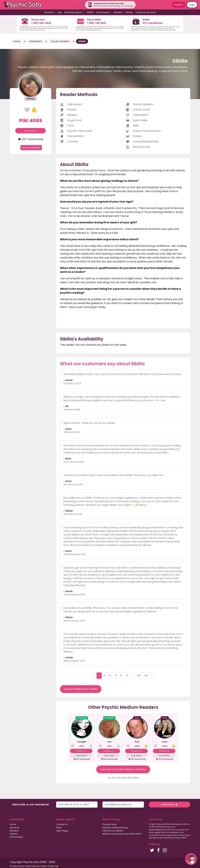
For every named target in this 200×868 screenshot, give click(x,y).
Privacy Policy (110, 824)
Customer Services (146, 12)
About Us (14, 828)
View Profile (81, 756)
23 (139, 675)
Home (17, 41)
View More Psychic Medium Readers (123, 769)
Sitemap (54, 866)
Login (192, 5)
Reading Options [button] (74, 12)
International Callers (37, 866)
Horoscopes (16, 837)
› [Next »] (152, 675)
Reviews (118, 12)
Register (179, 5)
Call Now (31, 131)
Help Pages (62, 831)
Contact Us (62, 824)
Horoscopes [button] (103, 12)
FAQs (59, 828)
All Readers (36, 41)
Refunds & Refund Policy (115, 828)
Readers (14, 831)
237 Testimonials (30, 139)
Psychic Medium (60, 41)
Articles (129, 12)
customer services (157, 835)
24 (146, 675)
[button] (191, 859)
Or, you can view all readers (123, 778)
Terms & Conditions (113, 831)
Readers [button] (49, 12)
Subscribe (169, 804)
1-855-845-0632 (41, 23)
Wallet (90, 12)
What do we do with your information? (122, 834)
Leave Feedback (31, 148)
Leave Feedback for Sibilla (81, 689)
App (60, 12)
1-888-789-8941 (96, 23)
